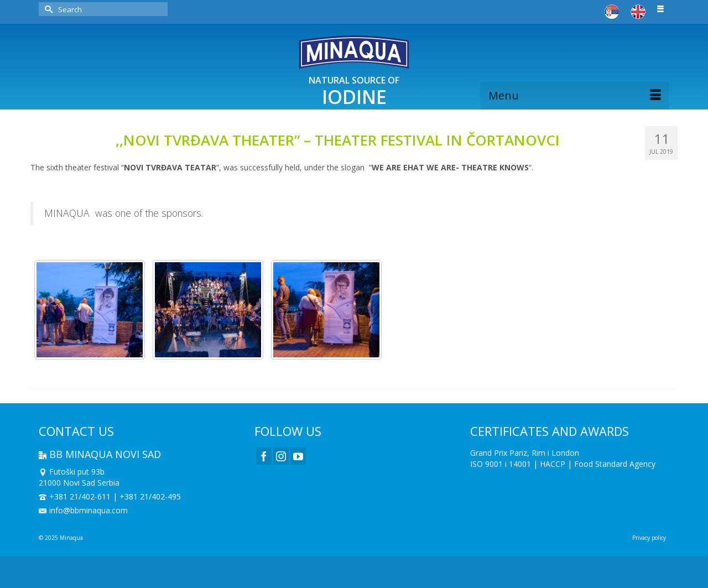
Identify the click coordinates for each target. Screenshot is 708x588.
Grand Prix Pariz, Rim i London (525, 453)
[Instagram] (281, 456)
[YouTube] (298, 456)
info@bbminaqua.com (83, 510)
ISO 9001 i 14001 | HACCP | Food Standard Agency (563, 464)
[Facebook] (264, 456)
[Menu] (575, 96)
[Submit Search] (47, 9)
